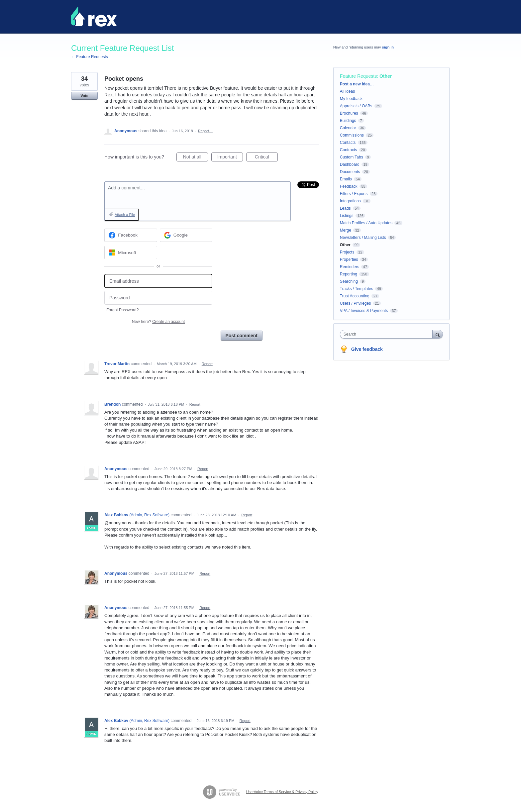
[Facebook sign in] (131, 235)
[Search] (438, 334)
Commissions (352, 135)
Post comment (242, 336)
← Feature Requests (90, 57)
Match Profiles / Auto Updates (366, 223)
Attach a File (125, 215)
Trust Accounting (355, 296)
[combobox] (388, 334)
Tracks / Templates (357, 289)
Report (207, 364)
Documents (350, 172)
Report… (205, 131)
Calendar (348, 128)
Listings (347, 216)
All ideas (347, 91)
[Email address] (158, 281)
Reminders (350, 267)
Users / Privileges (355, 303)
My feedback (351, 99)
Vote (84, 96)
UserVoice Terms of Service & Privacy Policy (282, 792)
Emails (346, 179)
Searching (349, 281)
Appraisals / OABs (356, 106)
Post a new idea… (357, 84)
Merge (346, 230)
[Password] (158, 298)
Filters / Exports (354, 194)
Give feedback (367, 349)
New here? (158, 322)
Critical (266, 158)
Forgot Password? (122, 310)
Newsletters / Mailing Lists (363, 238)
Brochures (349, 113)
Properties (349, 259)
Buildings (348, 121)
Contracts (348, 150)
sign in (388, 47)
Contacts (348, 143)
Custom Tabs (352, 157)
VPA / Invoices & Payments (364, 311)
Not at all (196, 158)
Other (386, 76)
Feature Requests (358, 76)
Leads (345, 208)
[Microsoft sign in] (131, 253)
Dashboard (350, 164)
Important (230, 158)
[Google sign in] (186, 235)
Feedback (349, 186)
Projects (347, 252)
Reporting (349, 274)
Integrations (350, 201)
